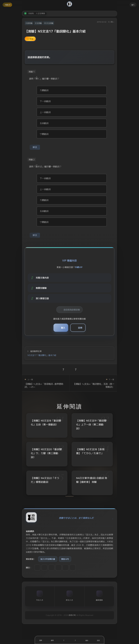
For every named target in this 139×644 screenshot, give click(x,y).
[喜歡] (64, 640)
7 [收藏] (76, 375)
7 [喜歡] (63, 375)
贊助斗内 (65, 564)
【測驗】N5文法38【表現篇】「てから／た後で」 (90, 457)
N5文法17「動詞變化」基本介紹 (42, 360)
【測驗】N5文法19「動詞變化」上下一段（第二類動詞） (91, 430)
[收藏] (75, 640)
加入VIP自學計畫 (48, 564)
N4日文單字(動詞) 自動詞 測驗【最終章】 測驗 (92, 485)
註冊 (81, 331)
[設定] (98, 640)
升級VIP (8, 5)
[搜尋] (52, 640)
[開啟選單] (41, 640)
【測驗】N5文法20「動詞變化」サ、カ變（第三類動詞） (46, 459)
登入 (132, 5)
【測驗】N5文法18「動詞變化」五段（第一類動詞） (46, 428)
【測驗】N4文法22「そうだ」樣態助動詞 (45, 485)
